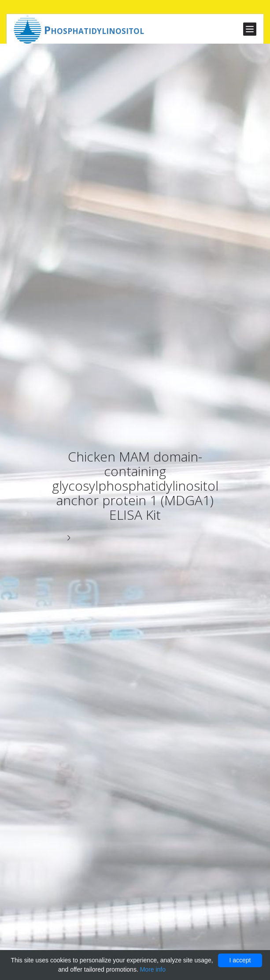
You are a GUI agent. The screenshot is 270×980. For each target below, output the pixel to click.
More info (153, 969)
